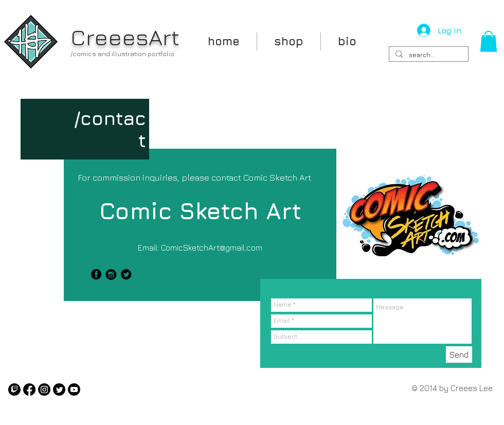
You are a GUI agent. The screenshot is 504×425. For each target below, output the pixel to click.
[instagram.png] (111, 274)
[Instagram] (44, 389)
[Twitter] (59, 389)
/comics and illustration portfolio (122, 54)
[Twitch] (14, 389)
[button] (489, 41)
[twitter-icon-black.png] (126, 274)
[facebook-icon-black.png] (96, 274)
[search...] (428, 55)
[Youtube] (74, 389)
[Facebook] (29, 389)
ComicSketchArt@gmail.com (212, 247)
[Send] (459, 355)
